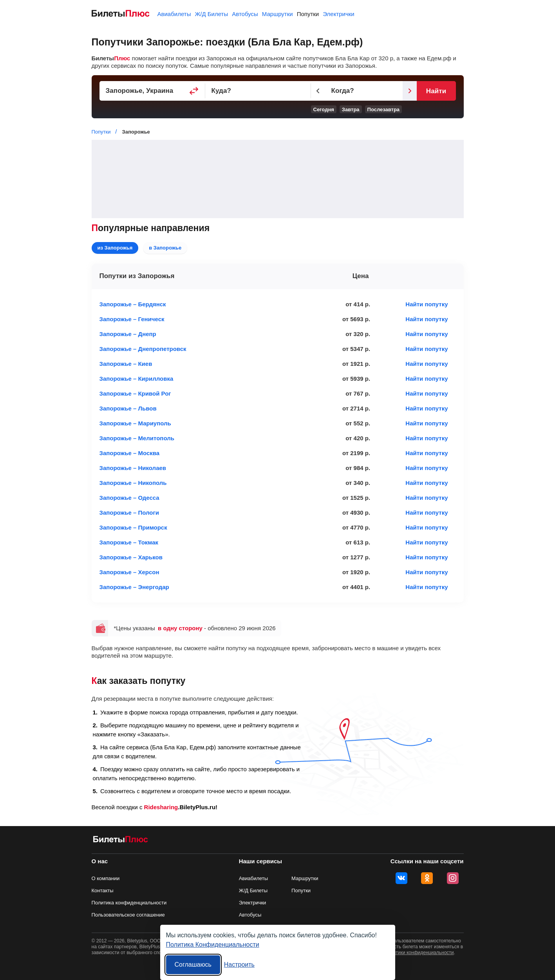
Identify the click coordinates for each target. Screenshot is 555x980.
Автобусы (245, 14)
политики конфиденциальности (420, 953)
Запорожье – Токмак (129, 542)
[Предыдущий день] (318, 91)
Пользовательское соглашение (128, 915)
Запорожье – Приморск (133, 527)
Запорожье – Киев (126, 364)
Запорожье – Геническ (132, 319)
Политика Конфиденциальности (213, 945)
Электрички (338, 14)
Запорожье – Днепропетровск (143, 349)
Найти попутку (427, 304)
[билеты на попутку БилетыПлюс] (121, 841)
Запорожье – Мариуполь (135, 423)
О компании (106, 878)
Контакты (103, 890)
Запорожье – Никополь (133, 483)
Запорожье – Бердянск (133, 304)
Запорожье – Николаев (133, 468)
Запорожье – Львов (128, 408)
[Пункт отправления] (152, 91)
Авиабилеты (174, 14)
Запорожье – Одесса (129, 498)
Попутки (308, 14)
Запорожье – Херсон (129, 572)
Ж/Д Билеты (211, 14)
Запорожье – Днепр (128, 334)
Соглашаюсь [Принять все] (193, 965)
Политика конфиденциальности (129, 903)
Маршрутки (277, 14)
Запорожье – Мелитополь (137, 438)
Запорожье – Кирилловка (136, 379)
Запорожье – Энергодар (134, 587)
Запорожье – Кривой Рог (135, 393)
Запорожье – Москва (130, 453)
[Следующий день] (410, 91)
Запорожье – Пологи (129, 513)
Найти (436, 91)
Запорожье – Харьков (131, 557)
